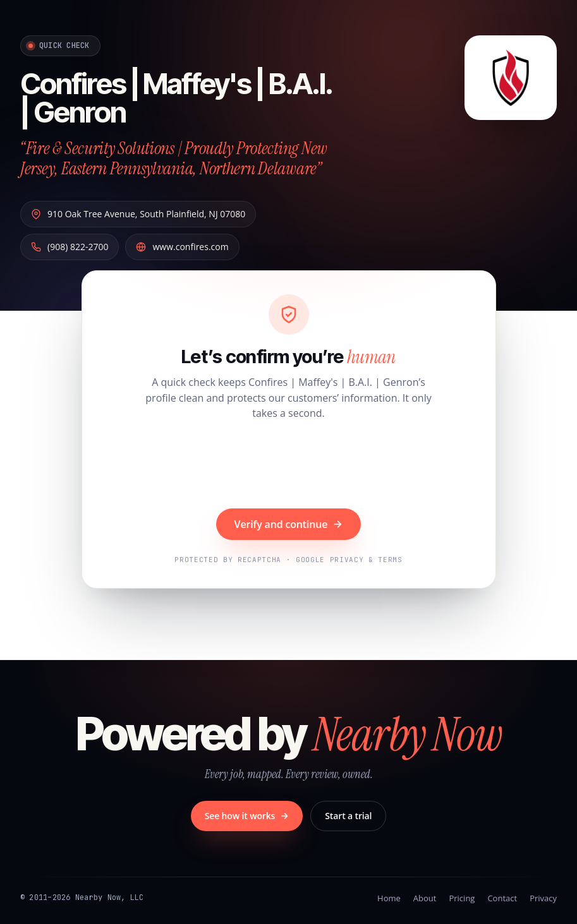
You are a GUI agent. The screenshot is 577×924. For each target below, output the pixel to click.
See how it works (247, 816)
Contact (502, 898)
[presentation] (289, 466)
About (425, 898)
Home (389, 898)
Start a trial (348, 816)
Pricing (462, 898)
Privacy (543, 898)
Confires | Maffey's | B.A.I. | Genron (175, 98)
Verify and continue (289, 524)
